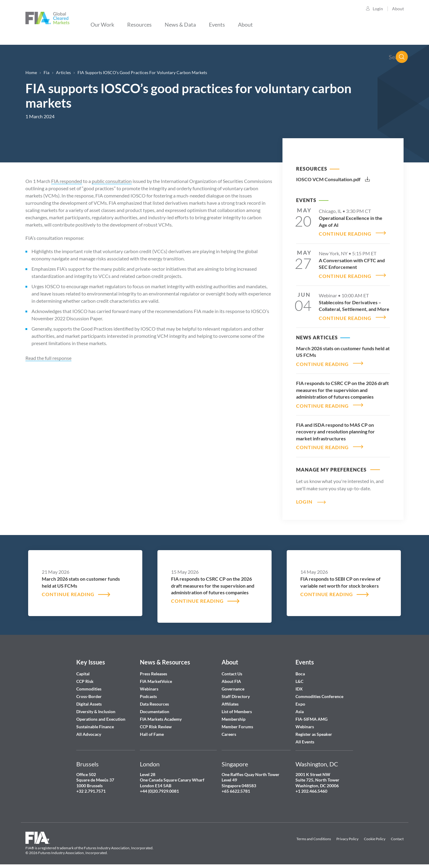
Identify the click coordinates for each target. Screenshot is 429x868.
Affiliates (230, 701)
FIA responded (67, 181)
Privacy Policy (347, 835)
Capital (83, 670)
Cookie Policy (375, 835)
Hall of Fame (152, 731)
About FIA (231, 678)
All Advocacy (89, 731)
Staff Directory (236, 693)
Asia (300, 708)
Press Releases (153, 670)
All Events (305, 738)
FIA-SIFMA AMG (312, 716)
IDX (299, 685)
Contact (397, 835)
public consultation (112, 181)
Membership (234, 716)
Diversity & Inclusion (96, 708)
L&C (299, 678)
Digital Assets (89, 701)
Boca (300, 670)
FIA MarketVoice (156, 678)
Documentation (155, 708)
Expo (300, 701)
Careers (229, 731)
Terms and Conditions (314, 835)
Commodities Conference (319, 693)
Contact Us (232, 670)
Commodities (89, 685)
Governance (233, 685)
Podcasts (148, 693)
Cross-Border (89, 693)
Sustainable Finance (95, 723)
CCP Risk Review (156, 723)
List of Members (237, 708)
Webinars (149, 685)
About (398, 9)
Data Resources (154, 701)
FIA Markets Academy (161, 716)
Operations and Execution (101, 716)
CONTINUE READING (345, 233)
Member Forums (237, 723)
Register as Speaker (314, 731)
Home (31, 72)
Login (378, 9)
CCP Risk (85, 678)
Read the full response (48, 358)
